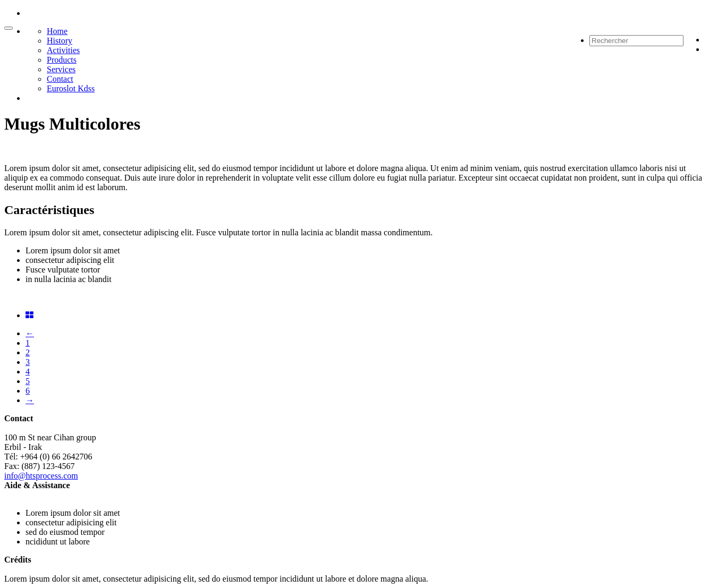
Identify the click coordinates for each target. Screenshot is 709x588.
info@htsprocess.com (41, 476)
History (60, 41)
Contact (60, 79)
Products (62, 60)
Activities (63, 50)
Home (57, 31)
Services (61, 69)
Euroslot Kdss (71, 88)
